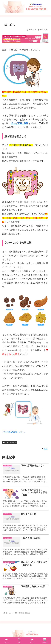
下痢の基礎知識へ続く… (14, 432)
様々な (20, 123)
